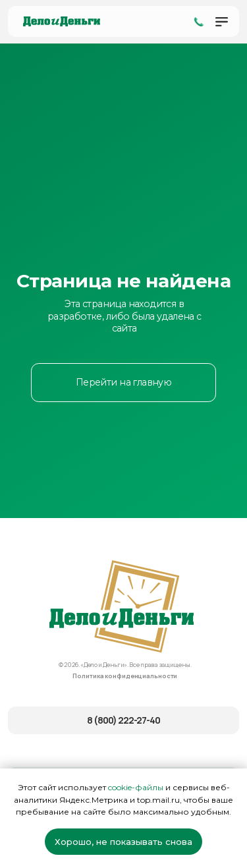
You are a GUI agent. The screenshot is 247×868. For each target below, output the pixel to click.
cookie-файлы (136, 787)
